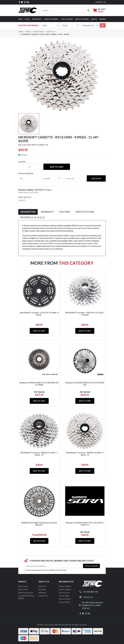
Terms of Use (64, 593)
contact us (100, 2)
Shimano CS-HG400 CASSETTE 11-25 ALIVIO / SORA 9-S (85, 524)
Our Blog (42, 589)
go (103, 25)
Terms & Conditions (49, 570)
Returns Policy (65, 599)
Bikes (20, 19)
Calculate (96, 178)
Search (94, 19)
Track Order (23, 589)
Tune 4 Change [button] (67, 19)
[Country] (51, 178)
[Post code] (73, 178)
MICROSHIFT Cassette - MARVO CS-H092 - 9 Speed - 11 (85, 454)
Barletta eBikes (65, 589)
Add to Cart (57, 167)
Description (28, 212)
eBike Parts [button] (37, 19)
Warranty (47, 212)
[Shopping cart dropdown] (99, 10)
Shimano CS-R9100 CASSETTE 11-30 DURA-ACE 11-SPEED (39, 384)
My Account (23, 586)
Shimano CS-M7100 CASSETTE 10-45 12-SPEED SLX (85, 384)
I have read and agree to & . (45, 570)
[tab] (28, 212)
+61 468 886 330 (90, 592)
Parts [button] (27, 19)
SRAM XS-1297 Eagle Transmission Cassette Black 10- (39, 524)
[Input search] (64, 10)
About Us (42, 586)
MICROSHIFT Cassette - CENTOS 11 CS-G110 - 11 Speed (85, 314)
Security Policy (65, 602)
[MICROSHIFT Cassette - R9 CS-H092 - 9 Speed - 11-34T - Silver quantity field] (30, 167)
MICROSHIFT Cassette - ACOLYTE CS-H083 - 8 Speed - (39, 314)
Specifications (85, 212)
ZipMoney (43, 593)
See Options (39, 541)
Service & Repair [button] (82, 19)
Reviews (33, 217)
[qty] (28, 178)
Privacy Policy (62, 570)
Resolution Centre (26, 593)
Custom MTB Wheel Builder (26, 597)
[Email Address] (53, 566)
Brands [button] (103, 19)
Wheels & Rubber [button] (51, 19)
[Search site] (88, 10)
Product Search (65, 586)
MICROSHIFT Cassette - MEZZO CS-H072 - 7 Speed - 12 (39, 454)
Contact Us (43, 596)
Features (65, 212)
